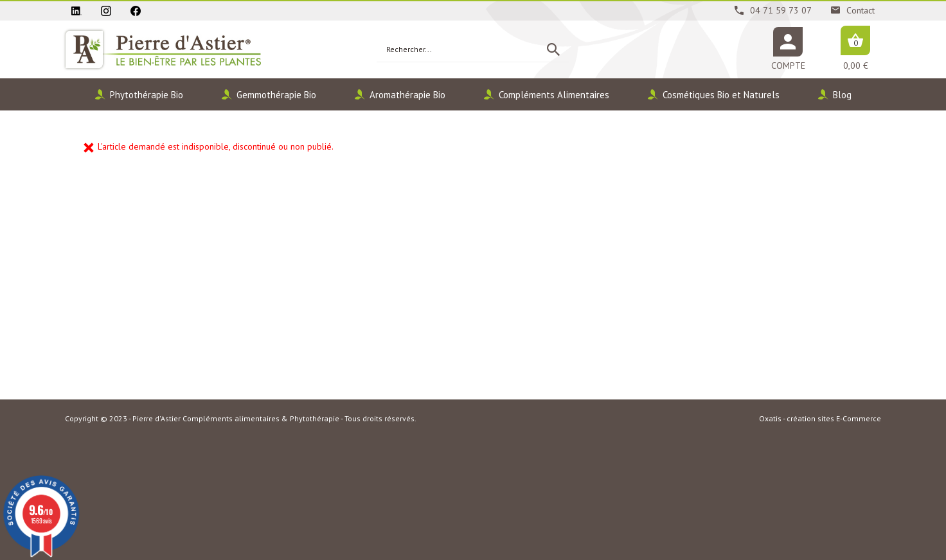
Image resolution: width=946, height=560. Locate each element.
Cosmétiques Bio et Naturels (721, 95)
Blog (842, 95)
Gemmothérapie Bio (276, 95)
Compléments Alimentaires (554, 95)
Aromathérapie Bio (407, 95)
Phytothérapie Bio (147, 95)
